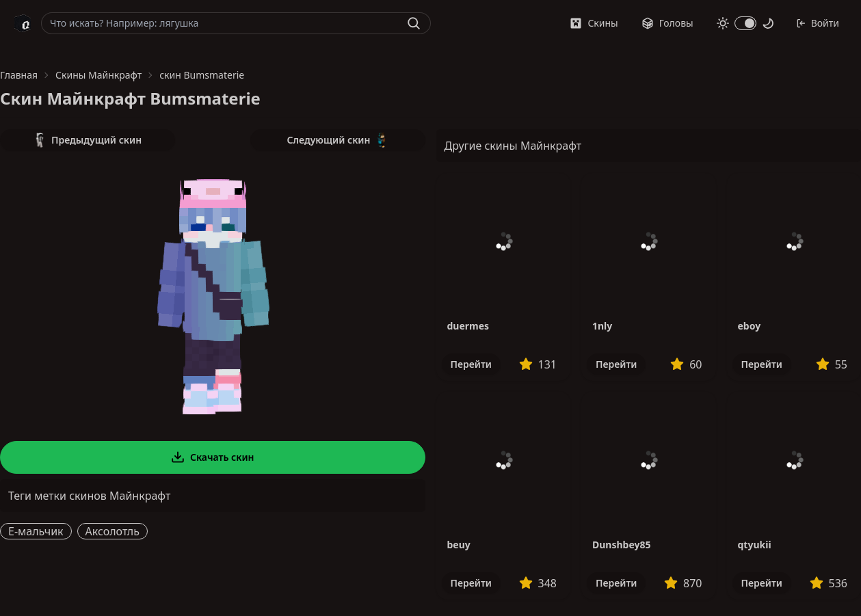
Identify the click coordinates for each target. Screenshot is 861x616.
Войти (818, 23)
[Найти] (414, 23)
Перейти (471, 364)
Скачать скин (213, 457)
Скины (594, 23)
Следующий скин (338, 140)
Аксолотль (112, 531)
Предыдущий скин (88, 140)
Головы (667, 23)
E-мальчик (36, 531)
